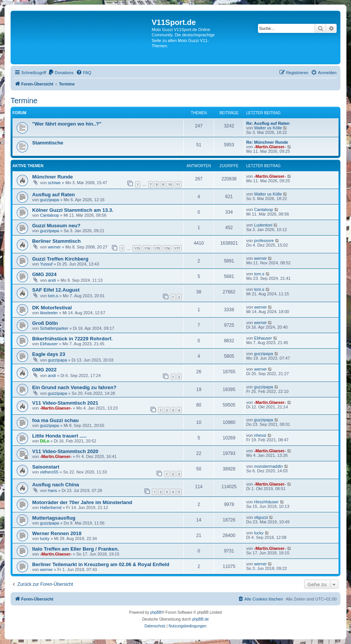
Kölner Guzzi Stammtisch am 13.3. (73, 210)
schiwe (54, 183)
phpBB (156, 612)
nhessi (260, 435)
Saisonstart (46, 467)
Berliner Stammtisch (56, 241)
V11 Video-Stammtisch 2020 (65, 451)
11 (178, 184)
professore (264, 241)
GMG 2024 (44, 274)
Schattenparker (54, 328)
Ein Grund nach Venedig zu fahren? (74, 387)
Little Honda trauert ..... (59, 436)
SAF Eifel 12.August (56, 290)
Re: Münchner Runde (267, 142)
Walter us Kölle (268, 128)
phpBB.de (200, 619)
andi (52, 280)
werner (54, 247)
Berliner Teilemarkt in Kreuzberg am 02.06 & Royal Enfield (101, 564)
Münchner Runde (53, 177)
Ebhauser (49, 344)
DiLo (45, 441)
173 (137, 248)
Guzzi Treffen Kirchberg (60, 259)
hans (53, 490)
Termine (24, 101)
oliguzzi (261, 517)
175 (157, 248)
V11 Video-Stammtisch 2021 (65, 403)
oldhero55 (49, 472)
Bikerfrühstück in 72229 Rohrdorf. (72, 339)
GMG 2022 (44, 370)
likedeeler (49, 313)
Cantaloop (50, 215)
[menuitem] (61, 73)
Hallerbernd (51, 507)
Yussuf (46, 264)
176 (167, 248)
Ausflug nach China (56, 485)
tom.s (259, 274)
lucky (45, 538)
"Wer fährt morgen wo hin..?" (67, 124)
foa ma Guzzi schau (55, 420)
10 (170, 184)
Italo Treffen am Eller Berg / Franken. (75, 549)
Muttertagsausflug (54, 518)
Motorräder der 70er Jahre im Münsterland (82, 502)
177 (177, 248)
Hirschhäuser (266, 502)
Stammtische (48, 143)
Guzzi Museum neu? (56, 226)
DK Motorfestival (52, 308)
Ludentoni (263, 225)
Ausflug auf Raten (54, 195)
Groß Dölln (45, 323)
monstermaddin (269, 466)
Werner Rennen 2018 (57, 533)
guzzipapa (50, 200)
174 (147, 248)
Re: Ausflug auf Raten (268, 123)
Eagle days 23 (49, 354)
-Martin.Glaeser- (270, 147)
